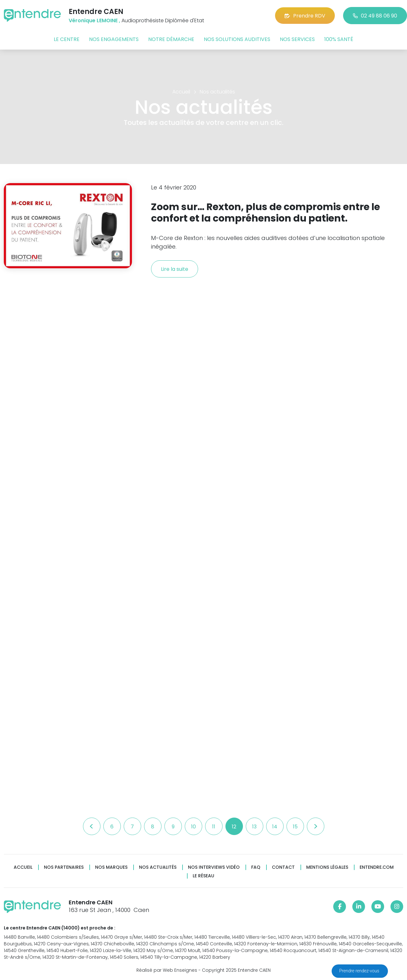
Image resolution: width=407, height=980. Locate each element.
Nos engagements (114, 39)
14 (275, 827)
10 (193, 827)
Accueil (23, 867)
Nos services (297, 39)
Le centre (67, 39)
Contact (283, 867)
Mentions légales (327, 867)
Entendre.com (377, 867)
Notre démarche (171, 39)
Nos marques (111, 867)
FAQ (256, 867)
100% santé (339, 39)
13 (254, 827)
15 (295, 827)
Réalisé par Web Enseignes (167, 970)
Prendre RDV (305, 16)
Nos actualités (158, 867)
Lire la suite (175, 269)
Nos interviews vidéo (214, 867)
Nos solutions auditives (237, 39)
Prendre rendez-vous (360, 971)
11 (214, 827)
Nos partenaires (64, 867)
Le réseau (203, 876)
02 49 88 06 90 (375, 16)
